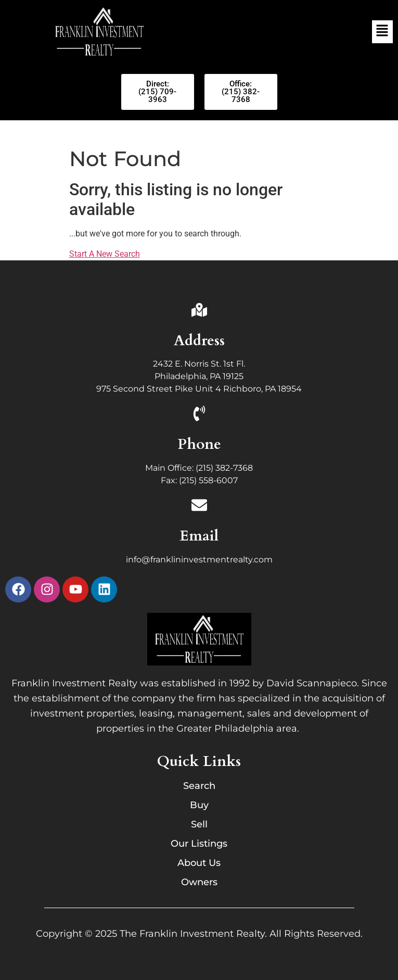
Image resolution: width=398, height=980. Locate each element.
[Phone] (199, 415)
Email (199, 536)
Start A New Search (105, 254)
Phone (199, 444)
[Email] (199, 506)
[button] (382, 32)
